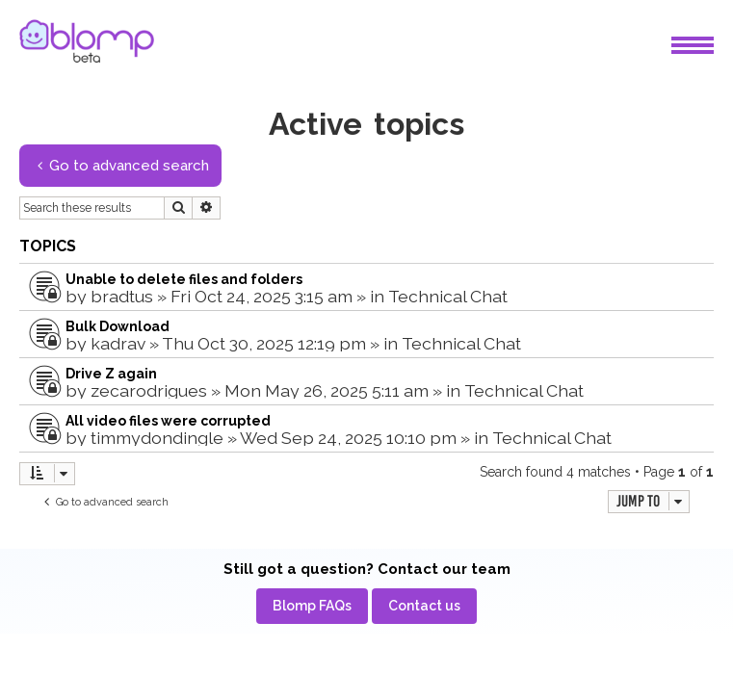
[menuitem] (312, 606)
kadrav (118, 343)
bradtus (122, 296)
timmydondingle (157, 438)
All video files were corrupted (168, 421)
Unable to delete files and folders (184, 279)
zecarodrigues (149, 390)
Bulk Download (118, 326)
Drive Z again (111, 374)
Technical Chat (448, 296)
